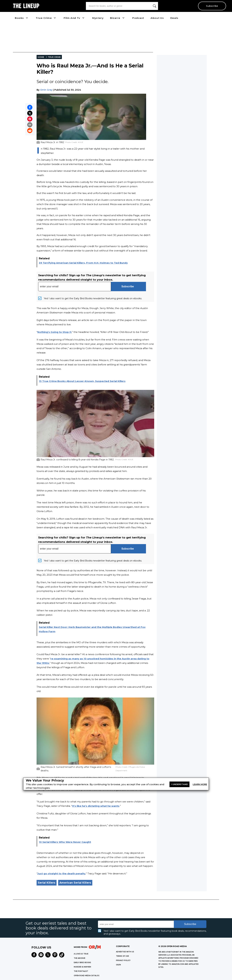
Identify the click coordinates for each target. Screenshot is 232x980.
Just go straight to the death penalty (61, 874)
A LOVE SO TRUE (81, 954)
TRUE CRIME (54, 57)
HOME (41, 57)
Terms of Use (122, 956)
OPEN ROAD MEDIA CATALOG (87, 976)
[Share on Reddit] (30, 131)
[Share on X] (30, 113)
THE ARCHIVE (80, 958)
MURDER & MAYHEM (82, 967)
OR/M (118, 965)
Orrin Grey (46, 90)
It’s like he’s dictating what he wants (96, 806)
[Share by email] (30, 125)
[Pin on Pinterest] (30, 119)
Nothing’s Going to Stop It (54, 332)
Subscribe (212, 6)
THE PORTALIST (81, 971)
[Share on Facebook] (30, 107)
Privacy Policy (123, 960)
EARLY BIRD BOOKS (82, 963)
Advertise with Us (125, 952)
